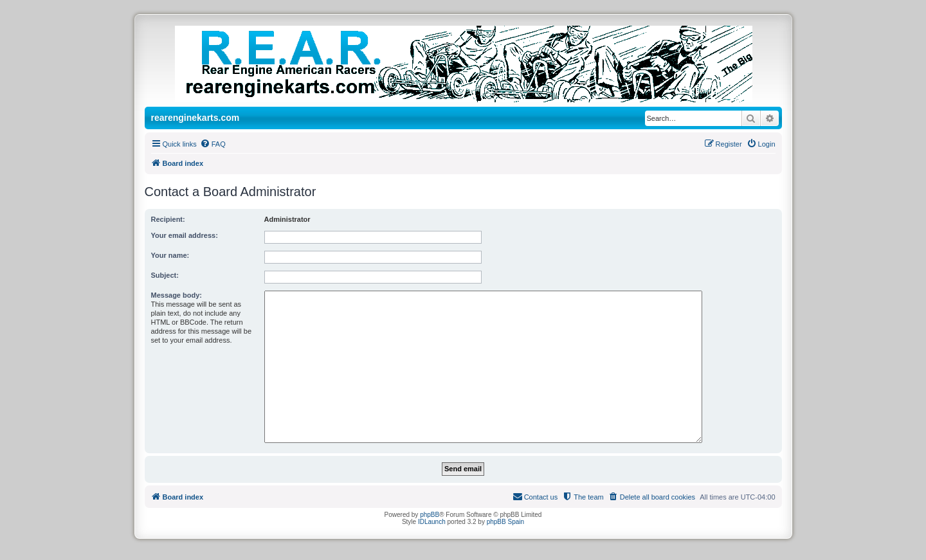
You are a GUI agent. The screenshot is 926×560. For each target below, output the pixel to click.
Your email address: (185, 235)
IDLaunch (432, 522)
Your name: (170, 255)
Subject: (165, 275)
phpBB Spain (505, 522)
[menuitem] (213, 144)
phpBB (430, 515)
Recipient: (168, 219)
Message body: (177, 295)
